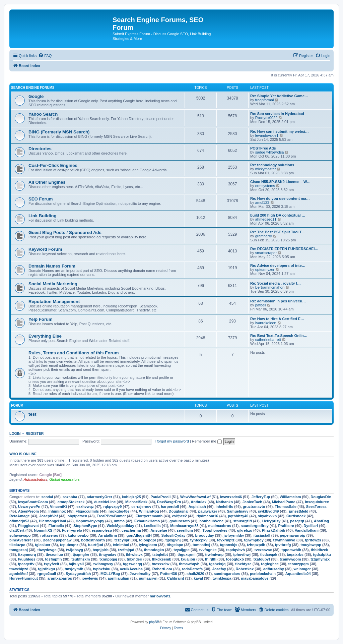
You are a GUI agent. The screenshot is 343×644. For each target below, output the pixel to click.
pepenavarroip (293, 535)
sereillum (185, 530)
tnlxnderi (134, 559)
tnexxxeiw (161, 564)
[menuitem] (45, 56)
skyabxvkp (267, 516)
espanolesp (102, 530)
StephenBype (85, 526)
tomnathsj (201, 545)
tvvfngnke (208, 550)
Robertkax (245, 569)
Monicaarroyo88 (184, 526)
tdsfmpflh (53, 559)
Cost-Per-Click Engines (53, 165)
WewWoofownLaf (195, 497)
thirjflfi (211, 559)
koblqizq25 (131, 497)
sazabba (70, 497)
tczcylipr (122, 540)
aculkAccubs (131, 569)
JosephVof (48, 516)
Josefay (219, 569)
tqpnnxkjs (228, 545)
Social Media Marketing (53, 284)
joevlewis (90, 578)
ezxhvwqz (85, 507)
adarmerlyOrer (99, 497)
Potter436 (168, 574)
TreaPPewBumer (111, 516)
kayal (198, 578)
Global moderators (64, 479)
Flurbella (56, 526)
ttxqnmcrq (27, 554)
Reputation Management (54, 302)
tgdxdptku (322, 554)
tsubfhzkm (81, 559)
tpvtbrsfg (283, 545)
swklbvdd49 (268, 511)
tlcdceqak (269, 554)
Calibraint (176, 578)
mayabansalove (255, 578)
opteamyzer (265, 270)
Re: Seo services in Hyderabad (277, 114)
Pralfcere (286, 526)
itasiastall (262, 535)
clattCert (17, 530)
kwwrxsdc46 (231, 497)
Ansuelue (159, 530)
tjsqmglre (81, 554)
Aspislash (197, 507)
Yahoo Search (43, 114)
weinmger (302, 569)
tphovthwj (242, 554)
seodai (47, 497)
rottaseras (49, 535)
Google (36, 96)
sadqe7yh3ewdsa (270, 152)
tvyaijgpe (182, 550)
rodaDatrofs (192, 569)
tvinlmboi (121, 545)
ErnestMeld (298, 511)
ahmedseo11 (266, 219)
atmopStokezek (71, 502)
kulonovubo (78, 535)
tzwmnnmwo (284, 540)
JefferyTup (261, 497)
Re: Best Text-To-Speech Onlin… (279, 336)
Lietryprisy (271, 521)
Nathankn (224, 502)
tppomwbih (291, 550)
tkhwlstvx (134, 554)
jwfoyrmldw (234, 535)
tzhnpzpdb (256, 545)
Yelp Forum (41, 319)
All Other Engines (47, 182)
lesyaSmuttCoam (33, 502)
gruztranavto (254, 507)
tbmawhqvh (189, 564)
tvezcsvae (263, 550)
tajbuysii (76, 564)
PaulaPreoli (160, 497)
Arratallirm (108, 535)
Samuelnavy (237, 511)
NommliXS (43, 530)
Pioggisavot (28, 526)
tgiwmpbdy (254, 540)
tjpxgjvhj (173, 540)
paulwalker (208, 511)
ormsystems (265, 186)
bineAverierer (21, 540)
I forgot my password (172, 441)
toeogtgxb (235, 559)
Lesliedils (152, 526)
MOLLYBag (110, 574)
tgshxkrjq (217, 564)
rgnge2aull (47, 574)
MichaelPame (284, 502)
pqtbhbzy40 (238, 516)
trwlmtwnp (214, 554)
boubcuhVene (211, 521)
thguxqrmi (187, 554)
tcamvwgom (290, 559)
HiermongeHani (52, 521)
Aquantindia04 (298, 574)
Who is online (23, 454)
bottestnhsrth (93, 540)
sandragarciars (227, 574)
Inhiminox (57, 511)
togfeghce (270, 564)
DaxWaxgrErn (169, 502)
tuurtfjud (96, 545)
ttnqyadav (108, 554)
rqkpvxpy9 (112, 507)
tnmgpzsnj (19, 550)
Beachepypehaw (57, 540)
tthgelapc (175, 545)
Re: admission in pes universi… (278, 301)
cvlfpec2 (180, 516)
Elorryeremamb (149, 516)
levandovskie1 (267, 135)
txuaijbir (188, 559)
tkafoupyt (262, 559)
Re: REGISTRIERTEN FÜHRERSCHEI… (284, 249)
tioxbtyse (243, 564)
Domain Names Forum (52, 266)
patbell (261, 305)
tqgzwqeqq (132, 564)
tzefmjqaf (126, 550)
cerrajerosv (141, 507)
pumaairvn (148, 578)
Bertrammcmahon (270, 287)
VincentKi (58, 507)
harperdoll (170, 507)
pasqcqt (297, 521)
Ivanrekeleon (266, 323)
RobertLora (162, 569)
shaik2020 (195, 574)
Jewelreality (140, 574)
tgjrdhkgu (47, 569)
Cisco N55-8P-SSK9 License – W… (280, 182)
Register (35, 433)
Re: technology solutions (272, 165)
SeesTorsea (316, 507)
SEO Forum (41, 199)
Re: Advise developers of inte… (278, 266)
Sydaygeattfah (78, 574)
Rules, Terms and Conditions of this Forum (74, 353)
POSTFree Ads (263, 148)
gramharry (264, 236)
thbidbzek (319, 550)
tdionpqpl (147, 540)
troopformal (265, 100)
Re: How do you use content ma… (280, 198)
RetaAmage (20, 516)
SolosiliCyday (174, 535)
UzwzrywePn (29, 507)
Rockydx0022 (266, 118)
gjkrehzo (245, 530)
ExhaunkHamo (147, 521)
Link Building (43, 216)
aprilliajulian (118, 578)
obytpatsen (77, 516)
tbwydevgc (47, 550)
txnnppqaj (108, 559)
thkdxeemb (161, 559)
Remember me (207, 441)
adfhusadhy (274, 569)
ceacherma (131, 530)
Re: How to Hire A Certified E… (277, 319)
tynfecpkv (199, 540)
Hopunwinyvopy (90, 521)
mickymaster (266, 169)
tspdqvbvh (235, 550)
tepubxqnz (69, 545)
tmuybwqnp (311, 545)
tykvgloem (148, 545)
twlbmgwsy (103, 564)
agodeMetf (19, 574)
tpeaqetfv (26, 564)
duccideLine (105, 502)
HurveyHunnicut (24, 578)
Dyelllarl (311, 526)
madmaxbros (219, 526)
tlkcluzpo (17, 545)
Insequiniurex (317, 502)
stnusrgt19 (243, 521)
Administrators (36, 479)
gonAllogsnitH (139, 535)
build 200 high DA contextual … (278, 215)
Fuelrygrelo (72, 530)
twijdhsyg (75, 550)
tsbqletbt (160, 554)
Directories (40, 149)
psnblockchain (263, 574)
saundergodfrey (255, 526)
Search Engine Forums (33, 88)
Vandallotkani (307, 530)
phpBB (154, 622)
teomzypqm (299, 564)
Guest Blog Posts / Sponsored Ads (65, 232)
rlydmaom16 (208, 516)
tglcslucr (43, 545)
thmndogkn (154, 550)
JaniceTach (252, 502)
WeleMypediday (120, 526)
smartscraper (266, 253)
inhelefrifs (224, 507)
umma (119, 521)
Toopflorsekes (215, 530)
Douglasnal (179, 511)
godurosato (180, 521)
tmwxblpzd (19, 569)
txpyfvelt (51, 564)
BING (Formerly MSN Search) (59, 132)
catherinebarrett (268, 340)
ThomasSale (286, 507)
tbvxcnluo (54, 554)
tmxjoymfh (74, 569)
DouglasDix (321, 497)
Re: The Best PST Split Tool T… (278, 232)
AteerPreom (28, 511)
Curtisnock (296, 516)
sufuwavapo (20, 535)
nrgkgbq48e (119, 511)
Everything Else (45, 336)
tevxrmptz (226, 540)
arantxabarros (60, 578)
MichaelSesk (136, 502)
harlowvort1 (160, 596)
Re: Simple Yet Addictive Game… (279, 96)
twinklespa (222, 578)
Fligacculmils (87, 511)
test (32, 414)
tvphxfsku (101, 569)
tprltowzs (313, 540)
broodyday (204, 535)
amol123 (262, 202)
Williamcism (290, 497)
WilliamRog (149, 511)
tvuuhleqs (27, 559)
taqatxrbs (295, 554)
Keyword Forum (45, 249)
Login (15, 433)
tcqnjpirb (101, 550)
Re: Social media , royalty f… (276, 283)
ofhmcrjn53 (19, 521)
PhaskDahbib (274, 530)
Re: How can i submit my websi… (280, 131)
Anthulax (198, 502)
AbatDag (321, 521)
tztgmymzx (320, 559)
